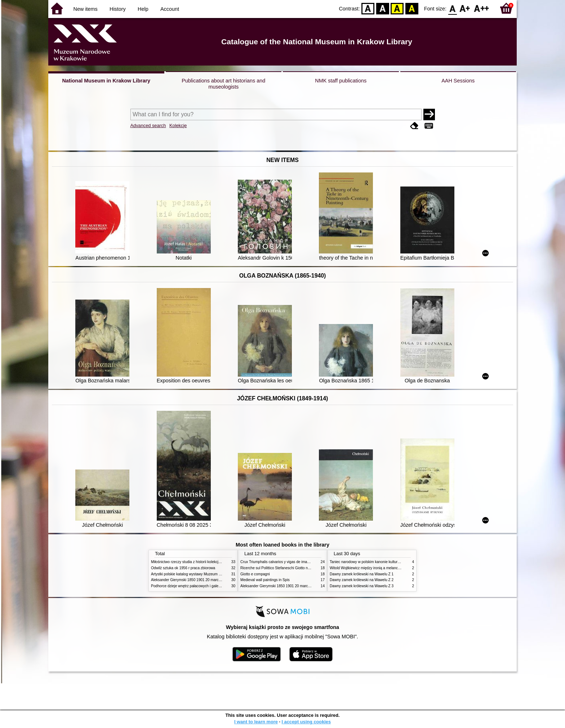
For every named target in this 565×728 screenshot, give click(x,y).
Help (143, 9)
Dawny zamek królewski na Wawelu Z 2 (362, 580)
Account (170, 9)
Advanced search (148, 125)
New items (86, 9)
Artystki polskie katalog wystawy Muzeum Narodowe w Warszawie (204, 574)
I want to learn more (256, 722)
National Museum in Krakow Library (106, 81)
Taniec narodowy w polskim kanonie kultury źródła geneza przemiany (385, 562)
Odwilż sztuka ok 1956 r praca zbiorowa (183, 568)
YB (397, 8)
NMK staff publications (341, 81)
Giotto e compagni (255, 574)
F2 (482, 8)
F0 (452, 8)
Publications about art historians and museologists (223, 84)
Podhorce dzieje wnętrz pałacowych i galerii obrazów (193, 586)
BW (383, 8)
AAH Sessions (458, 81)
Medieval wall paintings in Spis (265, 580)
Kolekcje (178, 125)
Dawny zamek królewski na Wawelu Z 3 (362, 586)
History (118, 9)
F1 (465, 8)
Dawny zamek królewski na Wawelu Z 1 (362, 574)
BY (412, 8)
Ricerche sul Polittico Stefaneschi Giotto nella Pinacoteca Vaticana (294, 568)
